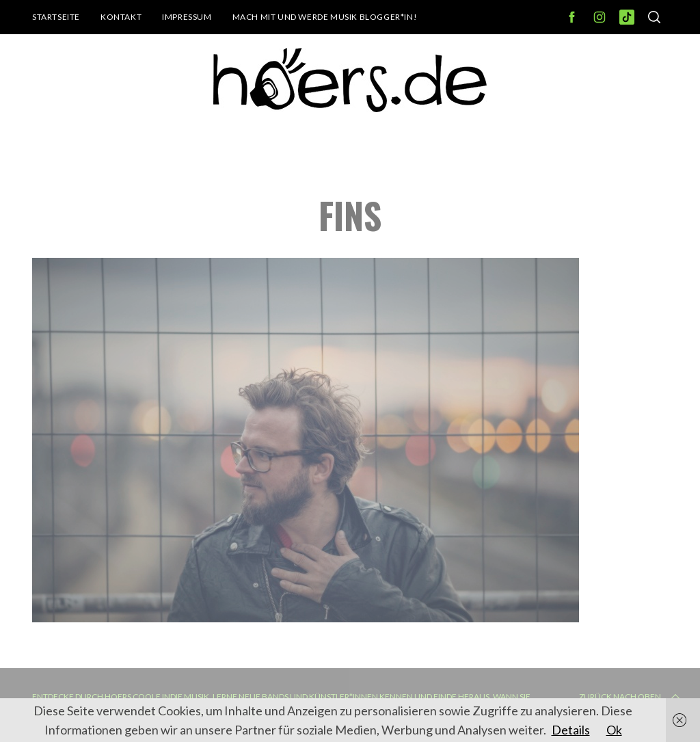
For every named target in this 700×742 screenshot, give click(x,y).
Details (571, 730)
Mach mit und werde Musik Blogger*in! (325, 17)
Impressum (187, 17)
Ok (614, 730)
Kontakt (121, 17)
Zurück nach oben (631, 697)
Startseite (56, 17)
